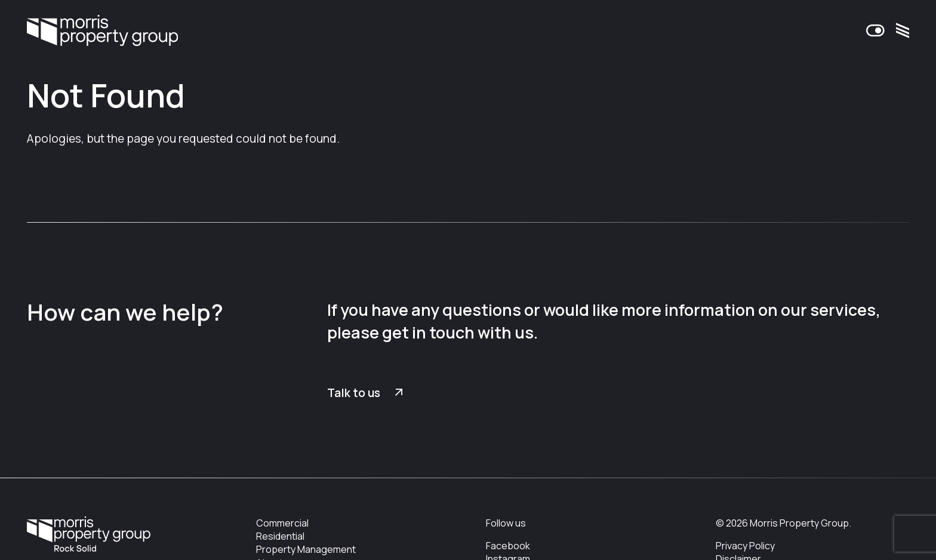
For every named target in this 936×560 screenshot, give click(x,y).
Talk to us (354, 393)
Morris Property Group (102, 33)
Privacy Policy (745, 546)
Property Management (306, 549)
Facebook (508, 546)
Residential (280, 536)
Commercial (282, 523)
